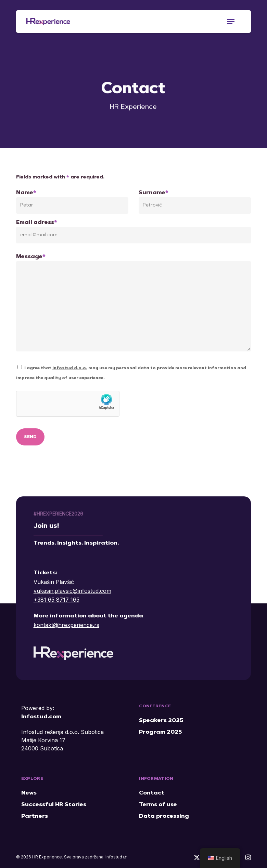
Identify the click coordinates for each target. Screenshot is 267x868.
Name (72, 202)
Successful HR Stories (54, 805)
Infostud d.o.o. (70, 368)
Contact (152, 793)
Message (133, 304)
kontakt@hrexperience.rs (66, 625)
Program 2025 (160, 732)
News (29, 793)
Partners (35, 816)
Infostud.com (41, 717)
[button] (231, 22)
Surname (195, 202)
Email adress (133, 232)
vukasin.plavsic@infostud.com (72, 591)
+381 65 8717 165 (56, 600)
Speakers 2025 (161, 721)
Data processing (164, 816)
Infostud (116, 857)
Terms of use (158, 805)
